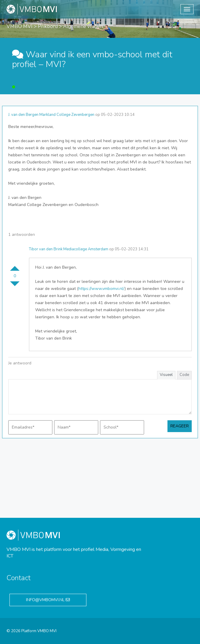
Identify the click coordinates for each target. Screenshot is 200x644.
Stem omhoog (15, 266)
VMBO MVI (20, 26)
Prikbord (48, 26)
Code (184, 375)
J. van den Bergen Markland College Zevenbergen (51, 115)
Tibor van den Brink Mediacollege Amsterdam (69, 249)
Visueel (166, 375)
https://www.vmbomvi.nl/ (101, 289)
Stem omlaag (15, 286)
